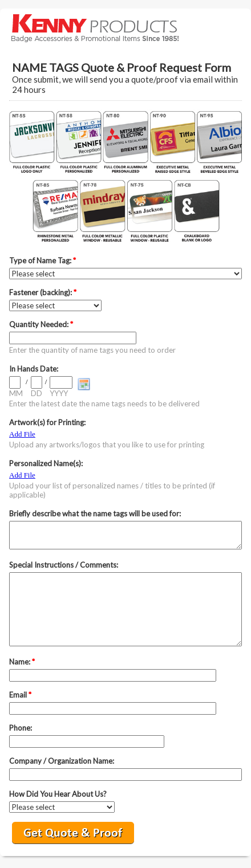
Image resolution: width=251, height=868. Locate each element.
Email (20, 695)
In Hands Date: (34, 369)
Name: (22, 662)
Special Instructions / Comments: (64, 565)
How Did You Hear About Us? (58, 794)
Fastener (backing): (43, 292)
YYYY (59, 393)
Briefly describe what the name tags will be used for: (95, 514)
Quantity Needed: (41, 324)
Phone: (21, 728)
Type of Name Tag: (42, 260)
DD (37, 393)
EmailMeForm (125, 28)
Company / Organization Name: (62, 761)
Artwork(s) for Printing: (47, 422)
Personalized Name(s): (46, 463)
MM (16, 393)
